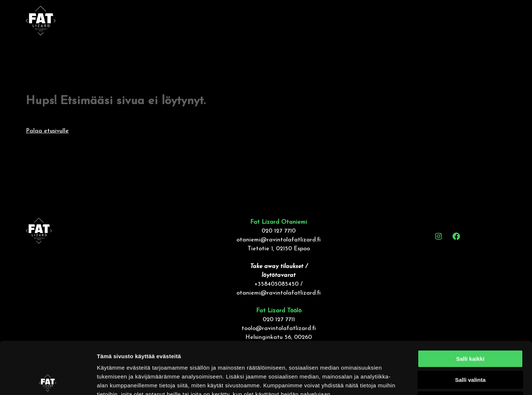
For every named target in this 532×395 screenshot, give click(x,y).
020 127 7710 (279, 231)
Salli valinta (470, 328)
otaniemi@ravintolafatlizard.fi (279, 240)
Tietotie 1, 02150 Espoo (279, 249)
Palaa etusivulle (47, 131)
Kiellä (470, 348)
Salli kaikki (470, 307)
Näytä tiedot (395, 380)
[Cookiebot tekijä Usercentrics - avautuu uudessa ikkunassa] (48, 381)
